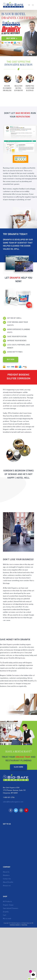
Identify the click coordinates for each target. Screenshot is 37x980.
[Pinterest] (26, 810)
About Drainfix (8, 882)
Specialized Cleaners (11, 908)
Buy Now (12, 39)
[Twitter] (16, 810)
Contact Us (7, 879)
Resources (7, 886)
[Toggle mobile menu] (33, 5)
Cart (4, 915)
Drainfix (6, 912)
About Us (6, 872)
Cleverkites (24, 925)
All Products (7, 902)
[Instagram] (21, 810)
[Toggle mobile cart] (29, 5)
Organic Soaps (8, 905)
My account (7, 919)
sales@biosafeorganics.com (13, 802)
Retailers (6, 875)
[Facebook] (11, 810)
